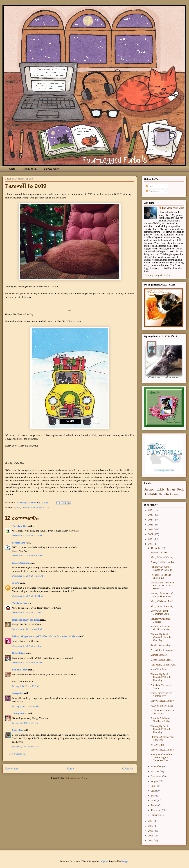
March (155, 805)
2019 (151, 544)
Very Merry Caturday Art (163, 665)
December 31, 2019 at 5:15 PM (27, 646)
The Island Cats (20, 526)
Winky (176, 495)
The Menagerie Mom (173, 208)
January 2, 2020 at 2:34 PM (25, 723)
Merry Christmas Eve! (162, 601)
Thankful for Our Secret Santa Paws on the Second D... (162, 586)
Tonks (169, 494)
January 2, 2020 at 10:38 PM (26, 747)
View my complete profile (157, 275)
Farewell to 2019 (159, 552)
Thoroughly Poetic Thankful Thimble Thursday (161, 637)
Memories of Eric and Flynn (26, 620)
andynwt (104, 861)
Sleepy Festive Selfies (161, 660)
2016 (151, 831)
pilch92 (16, 583)
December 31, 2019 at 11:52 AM (27, 576)
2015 (151, 836)
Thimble (151, 494)
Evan (35, 508)
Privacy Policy (52, 169)
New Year (44, 508)
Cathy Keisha (18, 653)
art (14, 508)
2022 (151, 529)
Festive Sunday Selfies (162, 706)
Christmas (27, 508)
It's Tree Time (157, 745)
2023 (151, 525)
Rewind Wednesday (160, 645)
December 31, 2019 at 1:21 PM (27, 613)
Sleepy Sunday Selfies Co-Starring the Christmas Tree (162, 757)
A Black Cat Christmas (162, 650)
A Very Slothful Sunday (162, 562)
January (155, 815)
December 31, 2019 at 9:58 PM (27, 663)
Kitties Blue (18, 730)
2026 (151, 510)
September (157, 776)
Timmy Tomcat (20, 714)
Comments (153, 191)
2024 (151, 520)
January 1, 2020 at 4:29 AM (25, 686)
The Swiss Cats (19, 603)
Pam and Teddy (20, 670)
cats (18, 508)
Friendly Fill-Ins (159, 669)
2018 (151, 821)
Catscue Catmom (20, 563)
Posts (150, 186)
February (156, 810)
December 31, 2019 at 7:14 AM (27, 536)
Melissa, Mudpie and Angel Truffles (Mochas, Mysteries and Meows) (46, 637)
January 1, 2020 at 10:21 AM (26, 706)
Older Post (128, 769)
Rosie (181, 489)
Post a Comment (17, 754)
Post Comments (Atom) (76, 778)
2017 (151, 826)
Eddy (161, 489)
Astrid (149, 489)
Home (12, 169)
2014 (151, 840)
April (154, 800)
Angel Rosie (30, 169)
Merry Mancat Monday (162, 557)
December (157, 548)
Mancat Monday (159, 655)
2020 (151, 539)
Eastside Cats (18, 543)
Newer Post (12, 769)
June (154, 791)
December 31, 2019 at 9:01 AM (27, 556)
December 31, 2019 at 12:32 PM (27, 596)
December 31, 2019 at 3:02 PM (27, 629)
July (154, 786)
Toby (162, 494)
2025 (151, 515)
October (155, 771)
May (154, 796)
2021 (151, 534)
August (155, 781)
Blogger (125, 861)
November (157, 766)
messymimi (18, 693)
